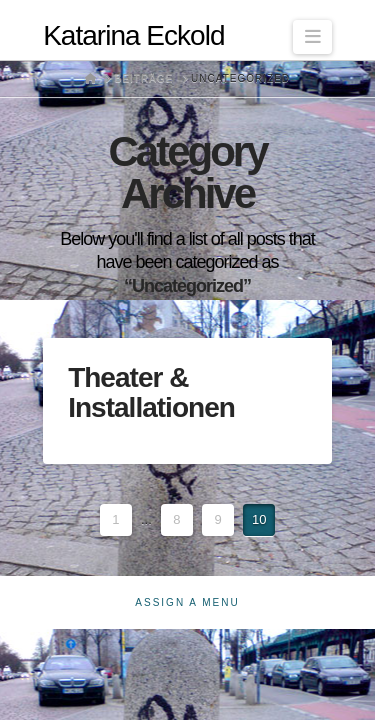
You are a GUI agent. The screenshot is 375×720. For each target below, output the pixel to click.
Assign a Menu (187, 602)
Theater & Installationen (151, 392)
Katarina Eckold (133, 36)
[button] (312, 37)
